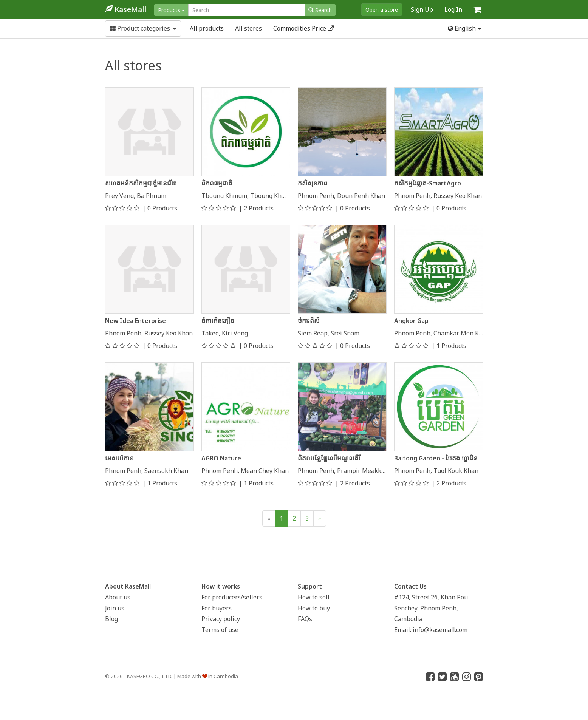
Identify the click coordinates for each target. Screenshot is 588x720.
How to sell (314, 597)
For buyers (217, 608)
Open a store (382, 10)
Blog (111, 619)
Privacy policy (221, 619)
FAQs (305, 619)
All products (207, 28)
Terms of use (220, 630)
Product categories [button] (143, 28)
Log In (453, 9)
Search (320, 10)
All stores (248, 28)
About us (118, 597)
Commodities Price (303, 28)
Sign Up (422, 9)
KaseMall (126, 9)
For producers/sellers (232, 597)
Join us (115, 608)
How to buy (314, 608)
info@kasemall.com (440, 630)
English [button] (464, 28)
